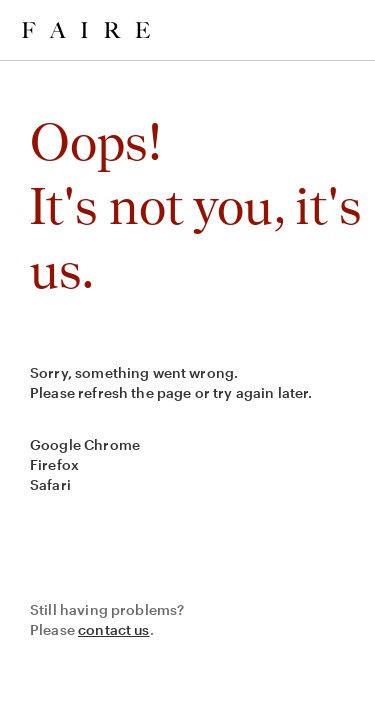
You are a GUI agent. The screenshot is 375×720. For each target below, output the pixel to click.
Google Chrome (85, 444)
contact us (114, 629)
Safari (50, 484)
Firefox (54, 464)
